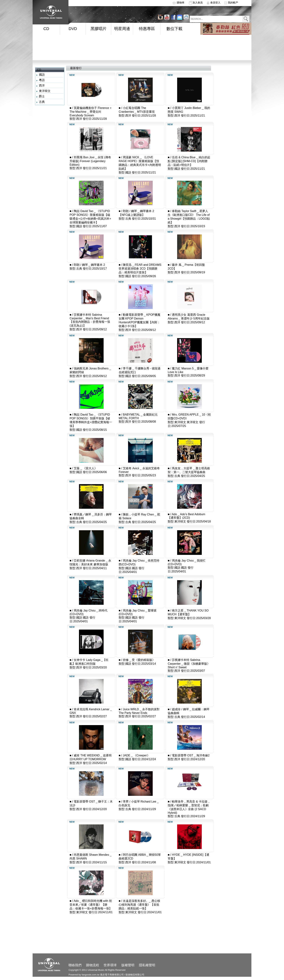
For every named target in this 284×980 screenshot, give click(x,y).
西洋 (42, 85)
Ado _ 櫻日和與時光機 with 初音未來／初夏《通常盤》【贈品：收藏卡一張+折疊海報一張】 (91, 905)
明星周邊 (122, 29)
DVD (73, 29)
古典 (42, 102)
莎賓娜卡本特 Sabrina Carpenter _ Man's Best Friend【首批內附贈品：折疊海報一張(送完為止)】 (90, 320)
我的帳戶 (233, 3)
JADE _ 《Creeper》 (136, 755)
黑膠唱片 (99, 29)
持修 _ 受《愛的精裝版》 (139, 660)
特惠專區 (147, 29)
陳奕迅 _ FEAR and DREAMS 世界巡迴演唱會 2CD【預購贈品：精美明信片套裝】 (140, 269)
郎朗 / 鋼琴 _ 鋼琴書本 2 (89, 265)
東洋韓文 (45, 91)
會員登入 (215, 3)
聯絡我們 (75, 965)
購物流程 (93, 965)
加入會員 (198, 3)
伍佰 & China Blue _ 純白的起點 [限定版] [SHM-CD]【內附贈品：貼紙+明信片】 (189, 161)
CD (46, 29)
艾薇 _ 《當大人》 (85, 468)
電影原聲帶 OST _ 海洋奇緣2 (191, 755)
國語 (42, 75)
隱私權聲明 (147, 965)
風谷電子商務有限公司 (112, 975)
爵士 (42, 96)
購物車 (181, 3)
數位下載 (174, 29)
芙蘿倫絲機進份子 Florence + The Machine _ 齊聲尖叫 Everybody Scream (90, 112)
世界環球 (110, 965)
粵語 (42, 80)
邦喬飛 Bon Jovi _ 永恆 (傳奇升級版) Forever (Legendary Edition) (90, 161)
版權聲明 (128, 965)
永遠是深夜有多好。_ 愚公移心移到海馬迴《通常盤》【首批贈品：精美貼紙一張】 (139, 905)
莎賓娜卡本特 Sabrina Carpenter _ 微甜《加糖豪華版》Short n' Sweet (189, 664)
